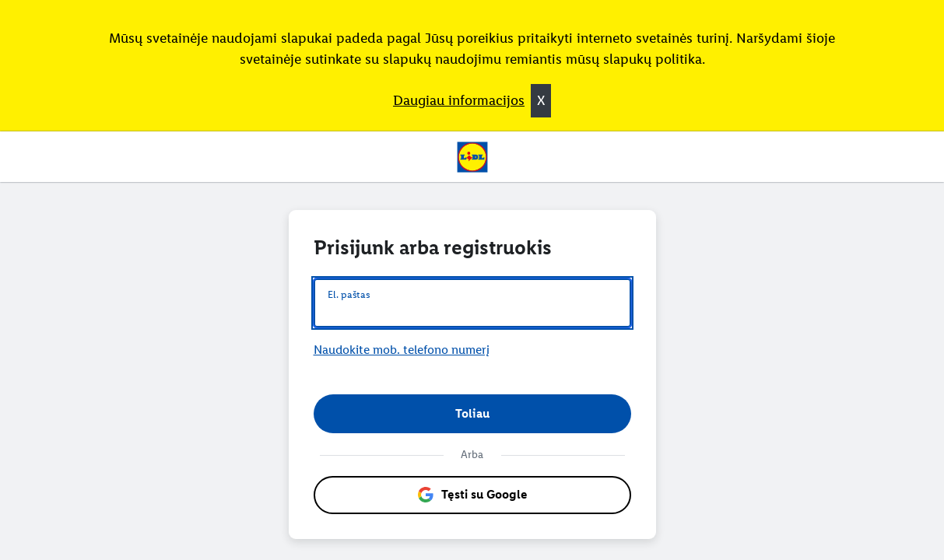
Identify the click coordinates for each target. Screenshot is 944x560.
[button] (472, 414)
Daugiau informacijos (459, 100)
